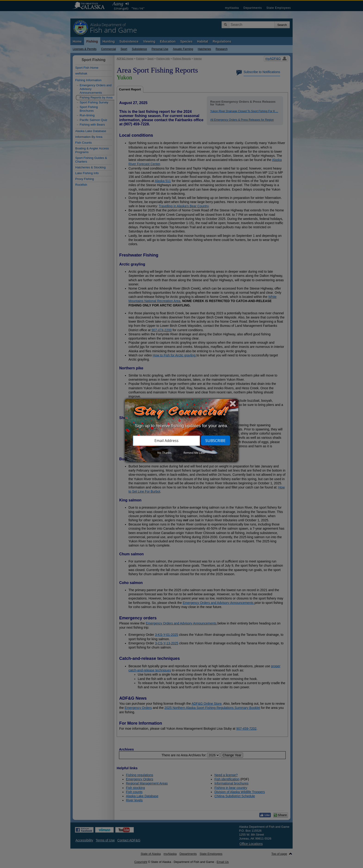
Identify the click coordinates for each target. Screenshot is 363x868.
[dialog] (181, 431)
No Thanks (164, 453)
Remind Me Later (195, 453)
